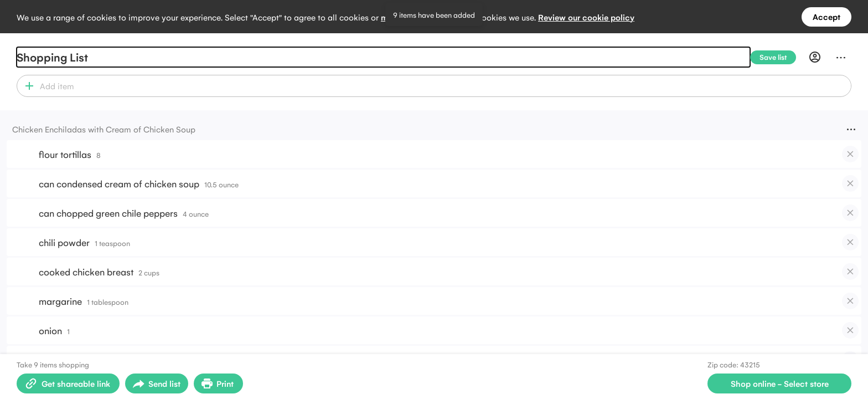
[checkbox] (850, 154)
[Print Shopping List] (218, 383)
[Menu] (841, 57)
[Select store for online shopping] (779, 383)
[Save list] (777, 57)
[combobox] (444, 86)
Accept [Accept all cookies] (826, 16)
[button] (27, 86)
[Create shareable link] (68, 383)
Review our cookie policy (586, 17)
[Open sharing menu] (157, 383)
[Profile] (815, 57)
